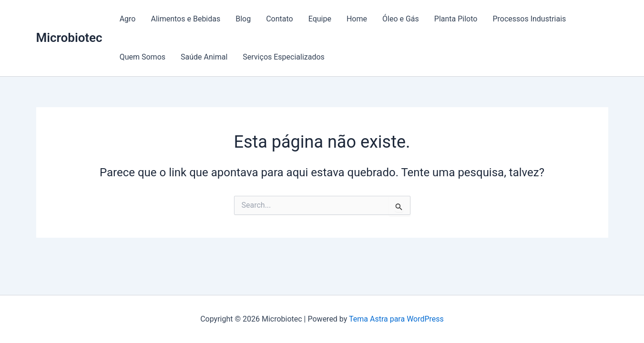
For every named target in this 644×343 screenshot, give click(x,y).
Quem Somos (143, 57)
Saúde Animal (204, 57)
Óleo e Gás (401, 19)
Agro (128, 19)
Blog (243, 19)
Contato (280, 19)
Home (357, 19)
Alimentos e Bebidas (185, 19)
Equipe (320, 19)
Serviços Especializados (284, 57)
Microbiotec (69, 38)
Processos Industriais (529, 19)
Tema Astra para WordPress (396, 319)
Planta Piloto (456, 19)
